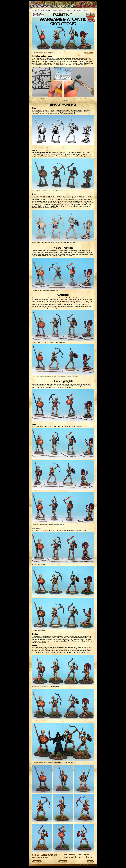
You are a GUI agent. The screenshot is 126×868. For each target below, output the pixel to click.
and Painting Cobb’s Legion (77, 855)
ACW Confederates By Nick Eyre (79, 857)
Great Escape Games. (84, 156)
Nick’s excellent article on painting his (78, 58)
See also (37, 855)
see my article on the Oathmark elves (51, 63)
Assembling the (49, 855)
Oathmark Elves (40, 857)
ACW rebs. (36, 60)
